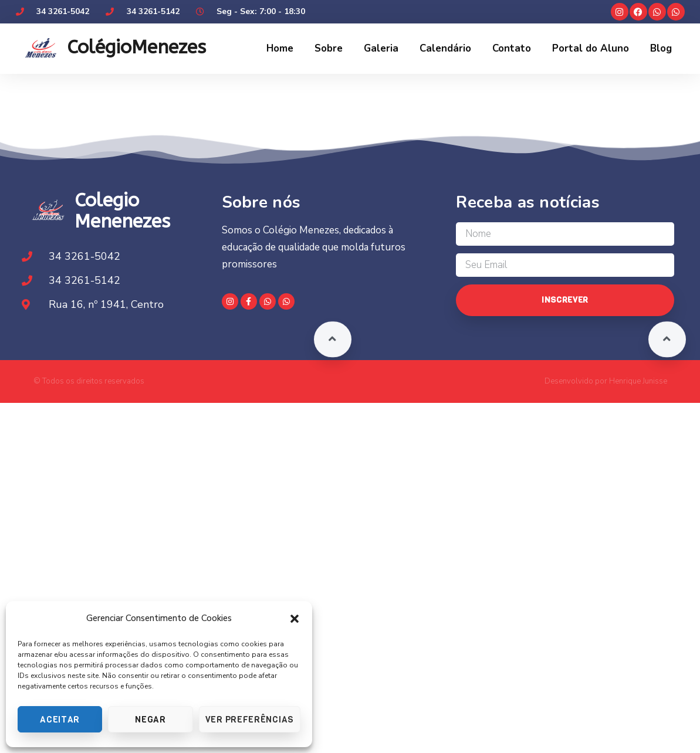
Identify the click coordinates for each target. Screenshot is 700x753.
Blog (661, 48)
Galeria (381, 48)
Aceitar (60, 720)
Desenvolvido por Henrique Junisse (606, 381)
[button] (295, 619)
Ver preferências (250, 720)
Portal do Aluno (591, 48)
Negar (151, 720)
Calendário (445, 48)
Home (280, 48)
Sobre (329, 48)
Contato (512, 48)
